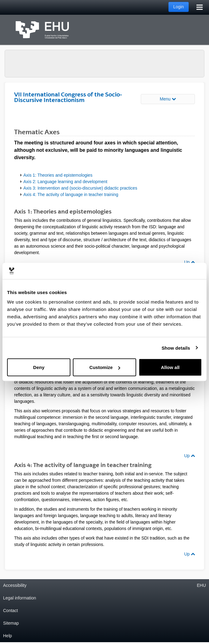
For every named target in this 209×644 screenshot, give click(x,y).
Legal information (20, 598)
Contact (10, 611)
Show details (176, 348)
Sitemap (11, 623)
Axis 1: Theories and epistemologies (58, 175)
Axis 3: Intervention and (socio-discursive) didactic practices (80, 188)
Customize (105, 367)
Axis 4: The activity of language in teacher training (71, 194)
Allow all (170, 367)
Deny (39, 367)
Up (189, 262)
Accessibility (15, 585)
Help (8, 636)
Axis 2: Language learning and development (65, 182)
